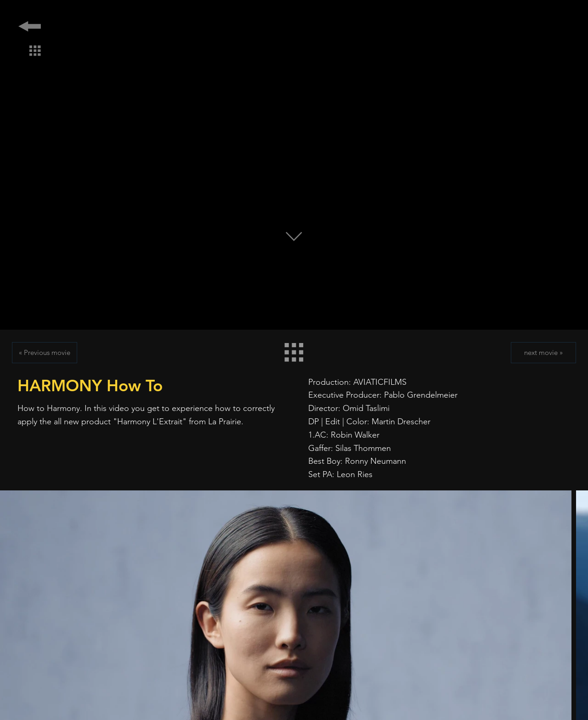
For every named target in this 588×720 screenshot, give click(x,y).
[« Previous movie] (45, 353)
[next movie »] (543, 353)
